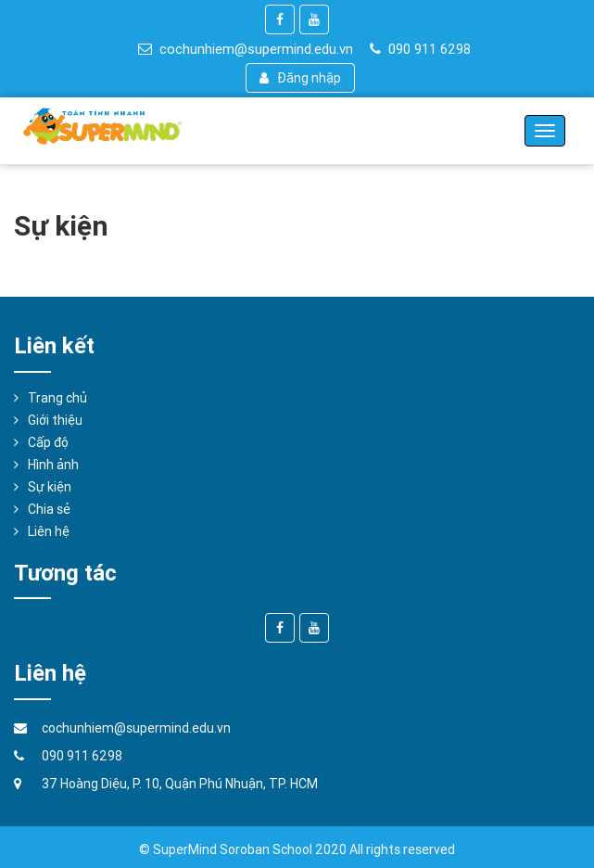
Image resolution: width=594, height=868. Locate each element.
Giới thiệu (55, 420)
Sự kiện (50, 487)
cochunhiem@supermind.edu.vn (246, 49)
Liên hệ (49, 531)
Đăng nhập (301, 78)
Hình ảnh (53, 465)
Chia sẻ (49, 509)
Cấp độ (48, 442)
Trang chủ (57, 398)
